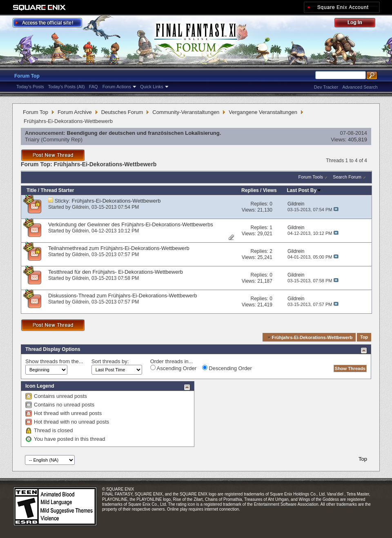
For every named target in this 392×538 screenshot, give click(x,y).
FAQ (94, 87)
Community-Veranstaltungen (186, 112)
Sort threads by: (110, 361)
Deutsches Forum (122, 112)
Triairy (32, 140)
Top (364, 337)
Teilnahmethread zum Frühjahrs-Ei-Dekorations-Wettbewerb (119, 248)
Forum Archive (75, 112)
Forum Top (27, 76)
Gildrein (80, 207)
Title (31, 190)
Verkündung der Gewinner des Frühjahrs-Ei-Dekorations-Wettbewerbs (131, 224)
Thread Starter (57, 190)
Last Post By (304, 190)
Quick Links (152, 87)
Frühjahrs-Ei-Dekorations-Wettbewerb (116, 201)
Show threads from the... (54, 361)
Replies (250, 190)
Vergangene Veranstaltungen (263, 112)
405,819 (357, 140)
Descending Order (227, 368)
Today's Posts (30, 87)
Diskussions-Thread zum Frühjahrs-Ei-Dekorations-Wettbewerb (123, 296)
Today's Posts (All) (67, 87)
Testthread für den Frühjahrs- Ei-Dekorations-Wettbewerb (116, 272)
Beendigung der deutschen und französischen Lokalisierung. (144, 133)
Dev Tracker (326, 87)
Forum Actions (117, 87)
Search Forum (347, 177)
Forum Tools (311, 177)
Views (270, 190)
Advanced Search (360, 87)
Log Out (359, 24)
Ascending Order (173, 368)
